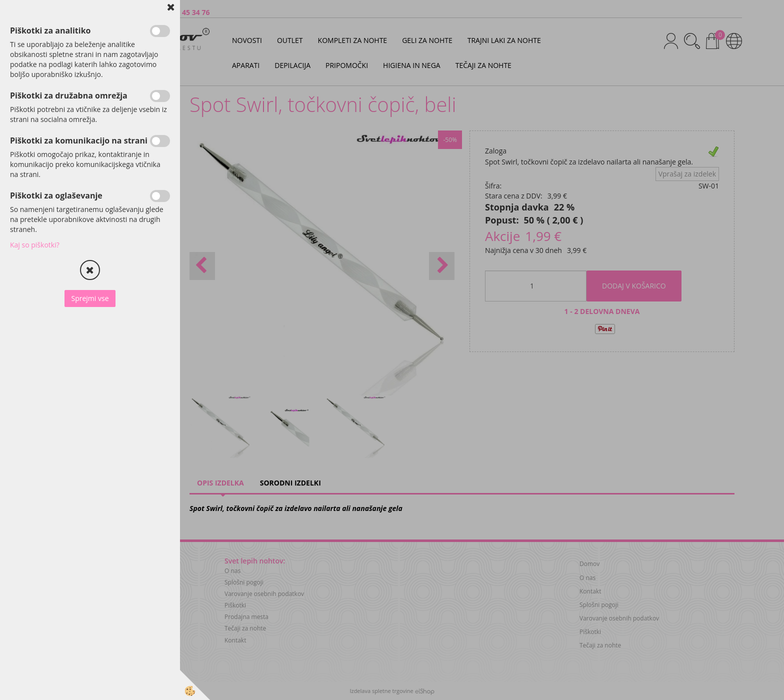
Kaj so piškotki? (35, 245)
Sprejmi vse (90, 298)
